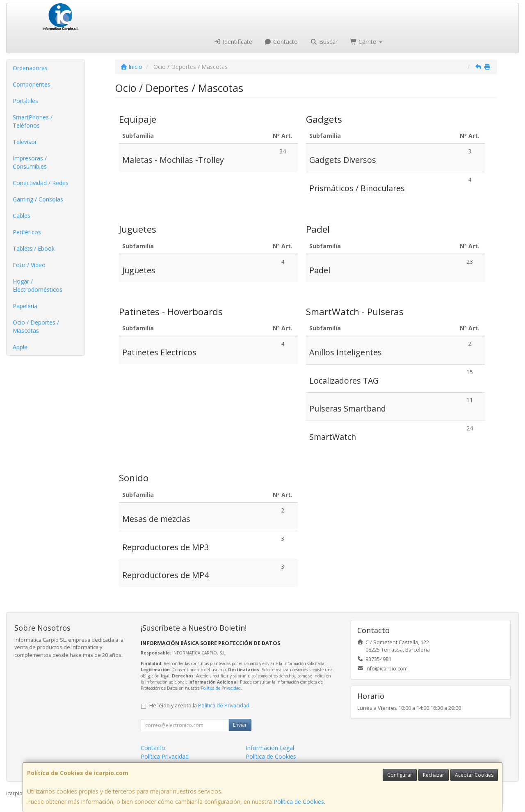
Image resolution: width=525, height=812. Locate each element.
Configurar (400, 775)
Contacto (281, 42)
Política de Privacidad (221, 688)
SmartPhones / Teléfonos (33, 121)
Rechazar (434, 775)
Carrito (366, 42)
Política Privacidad (165, 756)
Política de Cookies (299, 802)
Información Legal (270, 748)
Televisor (25, 142)
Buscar (324, 42)
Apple (20, 347)
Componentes (32, 84)
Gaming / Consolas (38, 199)
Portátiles (25, 101)
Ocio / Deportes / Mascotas (36, 326)
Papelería (25, 306)
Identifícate (233, 42)
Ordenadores (30, 68)
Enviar (240, 725)
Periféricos (27, 232)
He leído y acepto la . (200, 706)
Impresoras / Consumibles (30, 162)
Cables (22, 216)
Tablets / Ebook (34, 248)
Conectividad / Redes (41, 183)
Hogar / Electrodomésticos (38, 285)
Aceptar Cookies (474, 775)
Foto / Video (29, 265)
